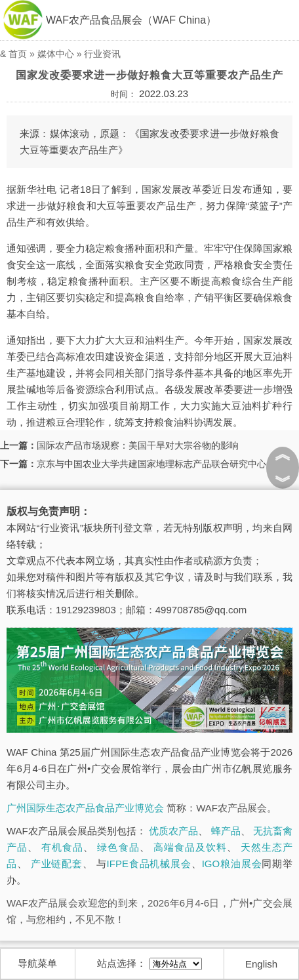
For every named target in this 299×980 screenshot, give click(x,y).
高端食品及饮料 (190, 847)
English (261, 964)
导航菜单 (37, 963)
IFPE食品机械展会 (149, 864)
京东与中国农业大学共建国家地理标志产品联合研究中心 (151, 464)
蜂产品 (226, 831)
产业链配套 (57, 864)
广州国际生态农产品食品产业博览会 (85, 808)
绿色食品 (118, 847)
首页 (18, 54)
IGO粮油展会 (232, 864)
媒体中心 (56, 54)
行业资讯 (102, 54)
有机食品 (62, 847)
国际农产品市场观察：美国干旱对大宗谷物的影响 (138, 445)
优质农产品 (173, 831)
